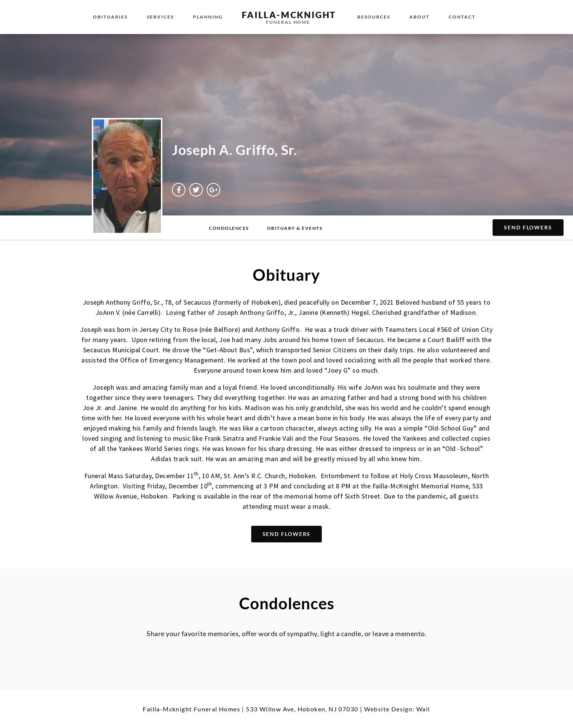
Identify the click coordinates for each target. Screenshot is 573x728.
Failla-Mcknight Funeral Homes (192, 709)
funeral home (288, 22)
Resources (374, 17)
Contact (462, 17)
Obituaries (110, 17)
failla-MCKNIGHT (289, 15)
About (419, 17)
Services (160, 17)
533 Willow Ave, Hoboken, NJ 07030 (302, 709)
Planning (208, 17)
